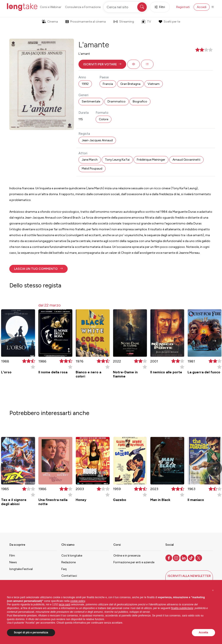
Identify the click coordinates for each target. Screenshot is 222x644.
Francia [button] (108, 84)
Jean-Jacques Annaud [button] (97, 140)
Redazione (69, 562)
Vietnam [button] (154, 84)
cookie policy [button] (78, 601)
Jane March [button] (90, 160)
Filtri (160, 7)
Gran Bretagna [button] (130, 84)
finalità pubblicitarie (182, 608)
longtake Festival (21, 569)
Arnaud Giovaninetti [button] (186, 160)
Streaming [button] (124, 22)
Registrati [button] (183, 7)
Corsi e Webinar (51, 7)
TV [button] (146, 21)
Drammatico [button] (117, 101)
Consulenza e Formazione (83, 7)
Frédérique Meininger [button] (151, 160)
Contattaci (69, 576)
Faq (64, 569)
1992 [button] (85, 84)
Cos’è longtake (72, 556)
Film (12, 556)
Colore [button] (104, 119)
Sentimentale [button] (91, 101)
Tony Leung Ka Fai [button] (117, 160)
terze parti (64, 604)
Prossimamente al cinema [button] (86, 22)
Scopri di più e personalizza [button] (31, 632)
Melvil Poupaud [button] (92, 169)
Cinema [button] (50, 22)
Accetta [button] (203, 632)
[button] (102, 64)
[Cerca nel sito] (126, 7)
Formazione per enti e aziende (134, 562)
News (13, 562)
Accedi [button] (202, 7)
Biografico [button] (140, 101)
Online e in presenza (127, 556)
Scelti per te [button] (169, 22)
